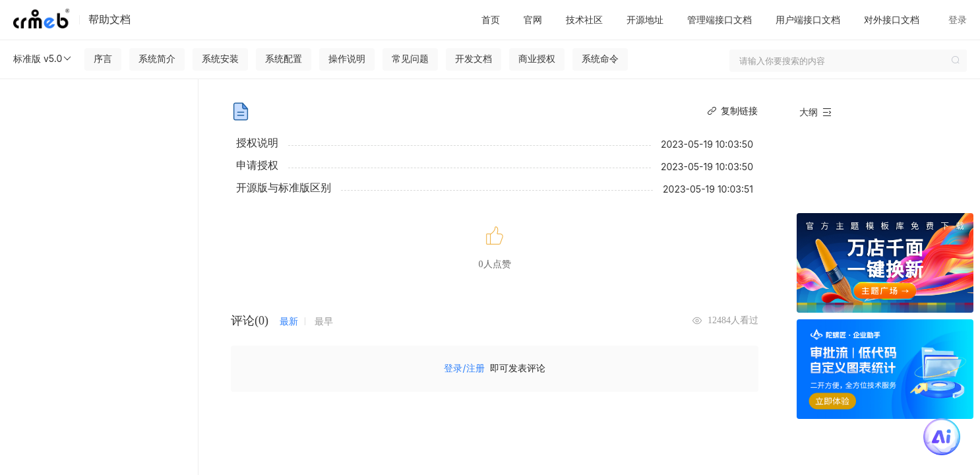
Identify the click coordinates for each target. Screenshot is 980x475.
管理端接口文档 (720, 19)
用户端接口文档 (808, 19)
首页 (491, 19)
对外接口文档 (892, 19)
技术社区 (584, 19)
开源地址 (645, 19)
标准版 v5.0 (43, 59)
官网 (533, 19)
